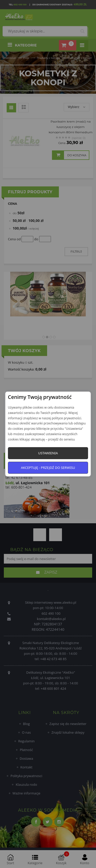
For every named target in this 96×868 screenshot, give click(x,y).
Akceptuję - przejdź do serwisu (48, 468)
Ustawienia (48, 453)
